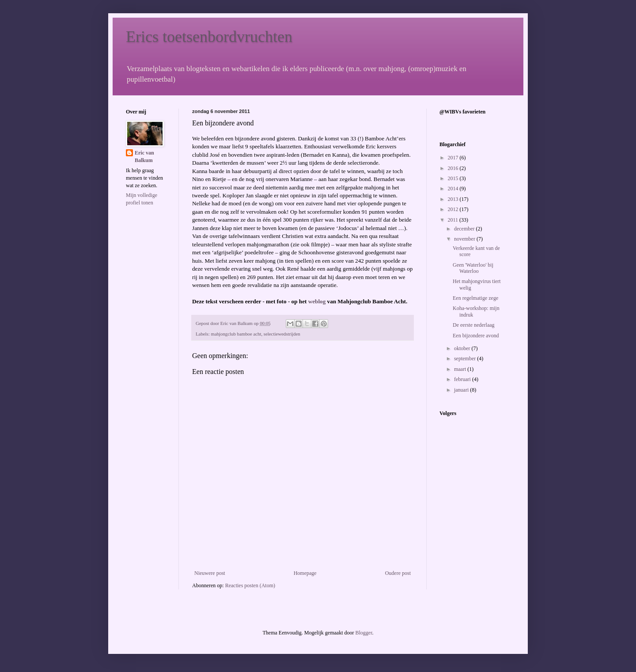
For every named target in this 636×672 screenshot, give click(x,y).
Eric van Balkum (144, 157)
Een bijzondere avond (476, 336)
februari (463, 379)
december (465, 229)
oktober (463, 348)
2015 (454, 178)
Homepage (305, 573)
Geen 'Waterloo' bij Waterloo (473, 268)
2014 (454, 189)
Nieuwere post (210, 573)
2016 (454, 168)
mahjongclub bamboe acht (236, 334)
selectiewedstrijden (282, 334)
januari (462, 390)
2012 (454, 209)
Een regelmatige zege (475, 298)
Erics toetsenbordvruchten (209, 37)
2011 (454, 220)
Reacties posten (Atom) (250, 585)
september (466, 359)
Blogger (363, 633)
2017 (454, 158)
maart (461, 369)
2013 (454, 199)
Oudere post (398, 573)
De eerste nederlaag (474, 325)
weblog (317, 301)
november (465, 239)
